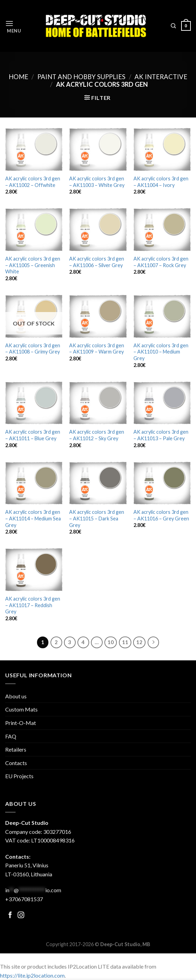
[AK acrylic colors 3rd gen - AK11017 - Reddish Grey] (34, 570)
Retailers (16, 749)
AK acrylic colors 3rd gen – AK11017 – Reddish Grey (33, 605)
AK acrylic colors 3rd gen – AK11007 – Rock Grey (161, 262)
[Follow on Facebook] (10, 916)
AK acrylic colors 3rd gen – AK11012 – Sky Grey (97, 435)
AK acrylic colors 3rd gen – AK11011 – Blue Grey (33, 435)
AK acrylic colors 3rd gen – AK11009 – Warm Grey (97, 349)
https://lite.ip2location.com (32, 975)
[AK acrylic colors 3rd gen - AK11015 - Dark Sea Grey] (98, 483)
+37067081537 (24, 899)
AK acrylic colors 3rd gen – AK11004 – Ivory (161, 182)
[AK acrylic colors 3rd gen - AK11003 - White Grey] (98, 149)
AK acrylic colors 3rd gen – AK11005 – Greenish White (33, 265)
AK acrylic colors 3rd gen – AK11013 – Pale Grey (161, 435)
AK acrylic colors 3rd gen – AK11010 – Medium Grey (161, 352)
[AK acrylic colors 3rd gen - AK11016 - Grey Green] (162, 483)
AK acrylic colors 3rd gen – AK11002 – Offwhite (33, 182)
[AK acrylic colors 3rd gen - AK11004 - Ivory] (162, 149)
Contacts (16, 763)
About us (16, 696)
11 (125, 642)
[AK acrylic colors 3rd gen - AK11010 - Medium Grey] (162, 316)
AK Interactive (161, 77)
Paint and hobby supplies (81, 77)
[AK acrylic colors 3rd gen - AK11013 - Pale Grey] (162, 403)
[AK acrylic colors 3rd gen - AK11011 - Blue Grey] (34, 403)
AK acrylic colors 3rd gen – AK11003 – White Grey (97, 182)
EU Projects (19, 776)
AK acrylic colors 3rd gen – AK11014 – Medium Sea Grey (33, 518)
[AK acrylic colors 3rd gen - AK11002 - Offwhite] (34, 149)
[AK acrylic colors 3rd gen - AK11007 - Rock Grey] (162, 230)
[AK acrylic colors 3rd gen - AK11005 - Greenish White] (34, 230)
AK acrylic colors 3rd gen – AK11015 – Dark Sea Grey (97, 518)
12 (139, 642)
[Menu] (13, 26)
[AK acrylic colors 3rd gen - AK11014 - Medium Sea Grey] (34, 483)
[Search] (173, 26)
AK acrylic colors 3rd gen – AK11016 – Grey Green (161, 515)
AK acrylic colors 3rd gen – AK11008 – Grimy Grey (33, 349)
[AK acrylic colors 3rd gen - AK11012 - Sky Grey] (98, 403)
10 (111, 642)
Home (18, 77)
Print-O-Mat (21, 723)
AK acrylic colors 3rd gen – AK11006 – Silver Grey (97, 262)
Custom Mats (21, 709)
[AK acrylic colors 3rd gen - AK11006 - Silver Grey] (98, 230)
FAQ (11, 736)
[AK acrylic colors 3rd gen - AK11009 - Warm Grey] (98, 316)
